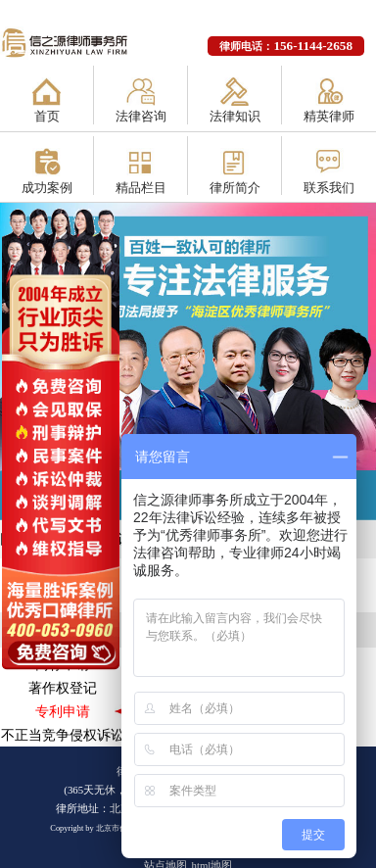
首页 (47, 116)
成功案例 (47, 188)
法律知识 (235, 116)
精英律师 (329, 116)
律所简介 (235, 188)
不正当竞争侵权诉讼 (63, 735)
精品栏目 (141, 188)
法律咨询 (141, 116)
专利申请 (63, 711)
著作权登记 (63, 688)
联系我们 (329, 188)
